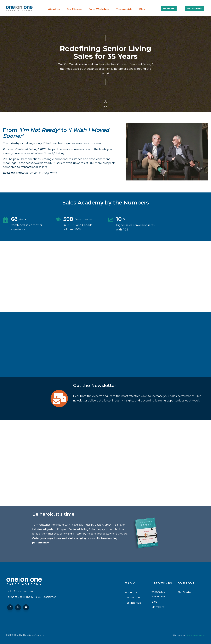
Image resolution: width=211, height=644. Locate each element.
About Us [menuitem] (54, 9)
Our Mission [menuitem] (74, 9)
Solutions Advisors (195, 635)
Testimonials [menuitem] (124, 9)
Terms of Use (14, 597)
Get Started (194, 9)
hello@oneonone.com (20, 591)
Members (169, 9)
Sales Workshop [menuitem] (99, 9)
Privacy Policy (33, 597)
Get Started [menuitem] (185, 592)
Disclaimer (49, 597)
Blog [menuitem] (142, 9)
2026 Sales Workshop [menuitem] (158, 594)
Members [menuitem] (158, 607)
